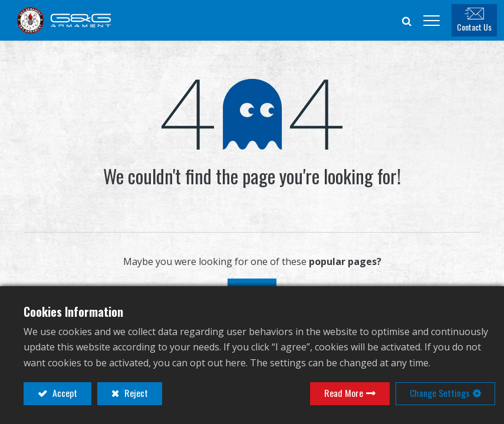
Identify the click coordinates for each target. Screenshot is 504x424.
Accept (64, 393)
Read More (344, 393)
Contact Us (481, 28)
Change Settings (440, 393)
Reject (135, 393)
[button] (414, 21)
